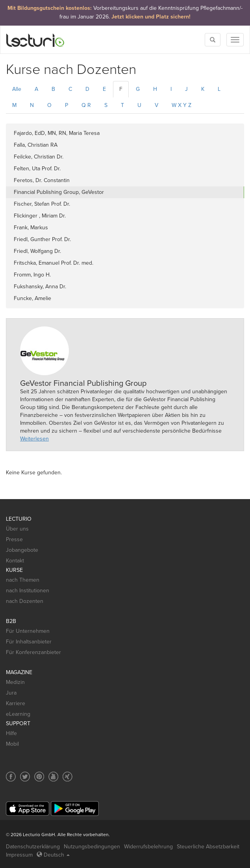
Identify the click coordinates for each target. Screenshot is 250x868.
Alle (17, 89)
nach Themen (23, 580)
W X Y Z (181, 105)
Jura (11, 693)
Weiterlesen (34, 439)
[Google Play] (75, 808)
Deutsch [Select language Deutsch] (53, 855)
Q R (86, 105)
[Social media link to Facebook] (11, 777)
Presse (14, 539)
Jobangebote (22, 550)
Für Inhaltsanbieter (29, 642)
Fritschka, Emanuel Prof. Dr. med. (54, 263)
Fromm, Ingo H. (32, 275)
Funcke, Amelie (32, 298)
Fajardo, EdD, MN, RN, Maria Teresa (57, 133)
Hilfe (11, 733)
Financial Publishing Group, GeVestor (59, 192)
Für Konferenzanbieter (33, 652)
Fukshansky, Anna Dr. (40, 287)
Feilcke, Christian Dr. (39, 157)
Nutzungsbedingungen (92, 847)
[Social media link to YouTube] (53, 777)
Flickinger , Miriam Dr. (40, 216)
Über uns (17, 529)
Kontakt (15, 561)
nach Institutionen (28, 591)
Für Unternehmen (28, 631)
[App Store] (28, 809)
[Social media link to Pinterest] (39, 777)
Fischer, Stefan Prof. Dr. (42, 204)
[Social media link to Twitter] (25, 777)
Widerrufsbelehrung (148, 847)
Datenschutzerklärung (33, 847)
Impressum (19, 855)
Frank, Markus (31, 228)
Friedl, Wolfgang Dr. (37, 251)
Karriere (16, 703)
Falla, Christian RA (36, 145)
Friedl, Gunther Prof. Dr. (42, 239)
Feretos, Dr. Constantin (42, 180)
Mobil (12, 744)
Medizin (15, 682)
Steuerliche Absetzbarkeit (208, 847)
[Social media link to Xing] (68, 777)
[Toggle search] (213, 40)
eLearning (18, 714)
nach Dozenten (25, 601)
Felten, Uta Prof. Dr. (37, 169)
